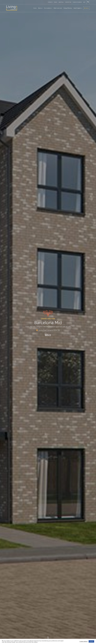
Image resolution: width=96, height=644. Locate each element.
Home (35, 8)
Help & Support (77, 8)
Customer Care (68, 2)
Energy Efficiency (68, 8)
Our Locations (47, 8)
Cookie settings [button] (84, 641)
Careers (55, 2)
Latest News (61, 2)
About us (40, 8)
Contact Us (50, 2)
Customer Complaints (77, 2)
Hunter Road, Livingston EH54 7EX (49, 330)
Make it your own (58, 8)
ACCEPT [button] (91, 641)
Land (84, 2)
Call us (87, 8)
